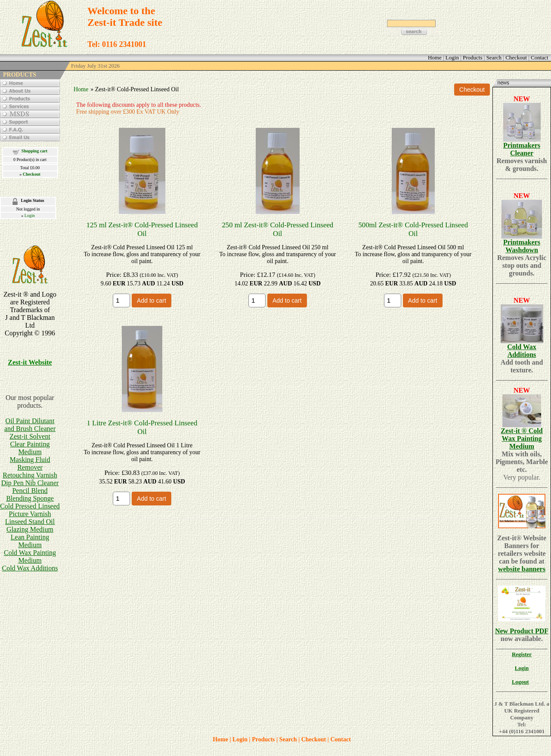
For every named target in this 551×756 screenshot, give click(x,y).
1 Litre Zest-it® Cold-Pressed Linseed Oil (142, 427)
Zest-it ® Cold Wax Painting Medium (522, 438)
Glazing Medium (30, 529)
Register (522, 654)
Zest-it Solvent (30, 436)
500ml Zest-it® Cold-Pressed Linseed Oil (413, 229)
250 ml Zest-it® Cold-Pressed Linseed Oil (277, 229)
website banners (522, 569)
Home (81, 89)
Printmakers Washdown (522, 246)
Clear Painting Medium (30, 448)
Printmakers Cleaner (522, 149)
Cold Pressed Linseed (30, 506)
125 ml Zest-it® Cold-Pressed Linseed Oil (142, 229)
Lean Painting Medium (30, 541)
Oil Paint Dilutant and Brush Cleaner (30, 425)
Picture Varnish (30, 514)
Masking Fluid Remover (30, 463)
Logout (520, 682)
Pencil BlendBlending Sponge (30, 494)
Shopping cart (34, 151)
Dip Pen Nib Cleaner (30, 483)
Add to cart (152, 301)
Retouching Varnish (30, 475)
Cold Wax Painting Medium (30, 556)
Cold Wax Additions (30, 568)
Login (30, 215)
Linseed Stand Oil (30, 522)
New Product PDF (522, 631)
